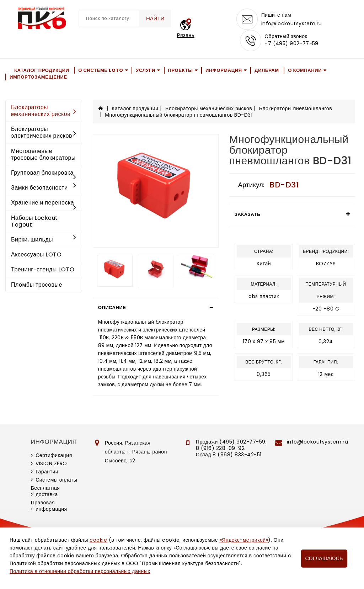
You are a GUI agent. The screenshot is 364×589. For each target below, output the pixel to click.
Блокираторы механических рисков (44, 111)
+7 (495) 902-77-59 (291, 43)
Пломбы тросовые (37, 285)
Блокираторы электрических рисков (44, 132)
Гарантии (47, 472)
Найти (155, 18)
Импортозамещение (38, 77)
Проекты (181, 70)
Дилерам (267, 70)
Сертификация (54, 455)
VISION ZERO (51, 463)
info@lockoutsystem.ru (292, 23)
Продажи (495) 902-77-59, (231, 442)
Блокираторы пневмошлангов (296, 108)
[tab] (156, 308)
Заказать (248, 214)
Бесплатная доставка (45, 491)
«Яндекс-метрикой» (244, 540)
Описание (112, 307)
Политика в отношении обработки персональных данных (80, 571)
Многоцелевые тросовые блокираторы (43, 154)
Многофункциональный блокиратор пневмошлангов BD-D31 (179, 115)
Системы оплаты (56, 480)
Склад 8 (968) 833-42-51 (229, 455)
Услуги (146, 70)
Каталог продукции (42, 70)
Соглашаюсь (324, 558)
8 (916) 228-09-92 (220, 448)
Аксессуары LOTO (36, 254)
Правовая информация (49, 506)
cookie (98, 540)
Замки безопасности (44, 188)
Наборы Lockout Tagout (34, 221)
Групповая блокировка (44, 173)
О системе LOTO (101, 70)
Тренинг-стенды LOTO (43, 269)
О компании (305, 70)
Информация (224, 70)
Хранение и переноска (44, 203)
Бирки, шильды (44, 240)
